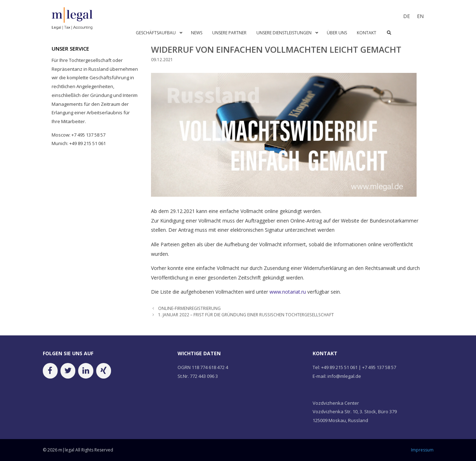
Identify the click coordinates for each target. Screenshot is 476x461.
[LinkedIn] (86, 371)
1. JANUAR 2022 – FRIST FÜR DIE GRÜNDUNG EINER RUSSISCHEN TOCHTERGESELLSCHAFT (246, 315)
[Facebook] (50, 371)
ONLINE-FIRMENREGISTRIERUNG (189, 308)
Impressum (422, 450)
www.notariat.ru (288, 292)
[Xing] (104, 371)
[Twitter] (68, 371)
